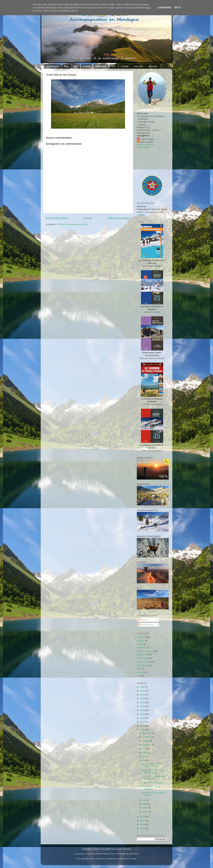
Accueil (88, 218)
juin (144, 756)
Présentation (53, 66)
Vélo (139, 669)
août (145, 749)
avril (144, 800)
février (145, 808)
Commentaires (146, 625)
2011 (142, 828)
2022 (142, 703)
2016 (142, 726)
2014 (142, 817)
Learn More (164, 8)
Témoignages (143, 665)
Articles (143, 620)
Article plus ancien (119, 218)
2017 (142, 722)
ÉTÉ (76, 66)
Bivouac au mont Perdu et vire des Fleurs (153, 771)
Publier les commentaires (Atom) (73, 224)
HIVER (86, 66)
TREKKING (101, 66)
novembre (147, 737)
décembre (147, 733)
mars (145, 804)
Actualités (141, 637)
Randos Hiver (143, 662)
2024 (142, 695)
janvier (146, 812)
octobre (146, 741)
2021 (142, 706)
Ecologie (141, 641)
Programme (142, 655)
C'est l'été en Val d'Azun (153, 783)
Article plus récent (57, 218)
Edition (140, 644)
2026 (142, 687)
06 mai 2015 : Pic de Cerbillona (151, 788)
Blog (66, 66)
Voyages (141, 672)
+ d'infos (141, 215)
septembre (147, 745)
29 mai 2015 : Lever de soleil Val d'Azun (152, 765)
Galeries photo (143, 147)
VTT (113, 66)
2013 (142, 820)
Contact (125, 66)
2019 (142, 714)
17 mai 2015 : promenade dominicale (153, 777)
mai (144, 760)
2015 (142, 730)
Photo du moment (145, 651)
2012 (142, 824)
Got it (177, 8)
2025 (142, 691)
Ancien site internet (145, 144)
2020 (142, 710)
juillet (145, 752)
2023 (142, 699)
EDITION (153, 66)
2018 (142, 718)
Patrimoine (142, 648)
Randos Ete (142, 658)
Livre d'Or (138, 66)
